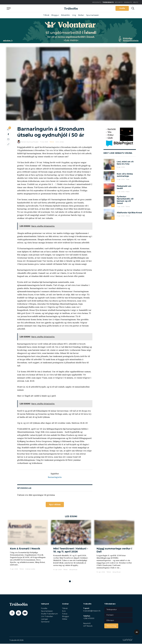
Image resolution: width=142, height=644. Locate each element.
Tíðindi (46, 15)
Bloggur (55, 15)
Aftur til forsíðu (27, 8)
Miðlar (65, 619)
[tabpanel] (28, 549)
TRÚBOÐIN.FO (108, 2)
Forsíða (44, 609)
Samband (45, 622)
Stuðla (122, 8)
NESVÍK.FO (119, 2)
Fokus (65, 614)
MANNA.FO (128, 2)
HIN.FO (136, 2)
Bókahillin (66, 15)
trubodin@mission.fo (92, 611)
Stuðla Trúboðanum (49, 614)
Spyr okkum (55, 505)
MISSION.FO (97, 2)
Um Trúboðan (47, 617)
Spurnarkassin (93, 15)
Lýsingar (44, 619)
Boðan (81, 15)
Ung (74, 15)
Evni (64, 611)
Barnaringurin (55, 477)
